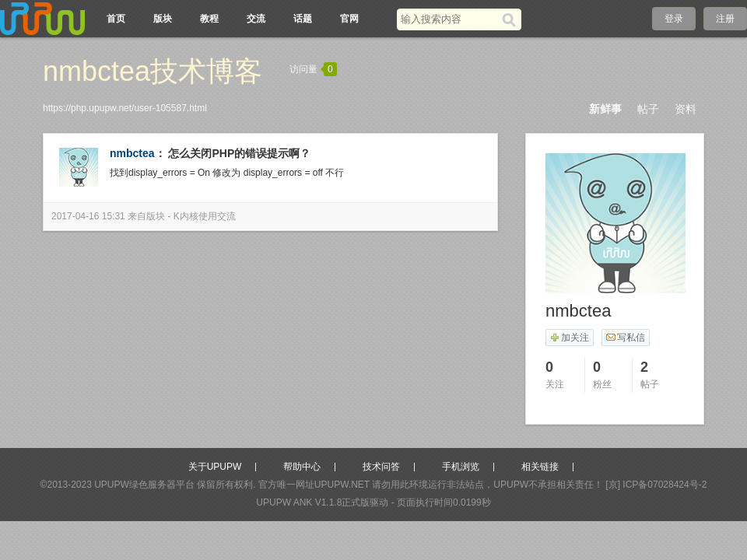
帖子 (648, 109)
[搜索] (512, 19)
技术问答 (381, 467)
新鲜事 (605, 109)
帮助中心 (302, 467)
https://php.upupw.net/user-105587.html (125, 108)
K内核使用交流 (205, 216)
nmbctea (132, 153)
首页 (116, 19)
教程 (209, 19)
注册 (725, 19)
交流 (256, 19)
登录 (674, 19)
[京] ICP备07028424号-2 (656, 485)
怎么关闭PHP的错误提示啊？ (239, 153)
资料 (686, 109)
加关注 (569, 338)
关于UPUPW (215, 467)
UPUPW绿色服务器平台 (144, 485)
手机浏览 (461, 467)
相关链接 (540, 467)
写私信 (625, 338)
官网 (349, 19)
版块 (163, 19)
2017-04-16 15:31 (88, 216)
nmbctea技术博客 (153, 71)
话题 (303, 19)
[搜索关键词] (449, 19)
